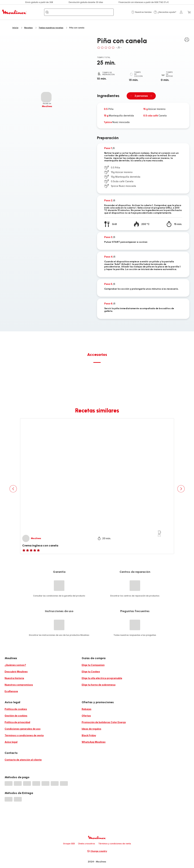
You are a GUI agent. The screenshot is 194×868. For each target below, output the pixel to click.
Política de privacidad (17, 722)
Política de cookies (16, 709)
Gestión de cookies (16, 716)
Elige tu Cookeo (91, 672)
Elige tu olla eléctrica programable (102, 678)
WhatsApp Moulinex (94, 742)
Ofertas (86, 716)
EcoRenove (11, 691)
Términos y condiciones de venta (24, 735)
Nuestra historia (14, 678)
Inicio (15, 28)
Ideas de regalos (91, 729)
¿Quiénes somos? (15, 665)
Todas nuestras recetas (51, 28)
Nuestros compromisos (19, 685)
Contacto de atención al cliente (23, 760)
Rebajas (87, 709)
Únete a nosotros (87, 844)
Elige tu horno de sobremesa (99, 685)
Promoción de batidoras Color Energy (104, 722)
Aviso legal (11, 742)
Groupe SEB (69, 844)
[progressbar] (46, 97)
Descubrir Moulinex (16, 672)
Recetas (28, 28)
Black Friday (89, 735)
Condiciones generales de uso (23, 729)
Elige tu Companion (93, 665)
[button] (141, 12)
